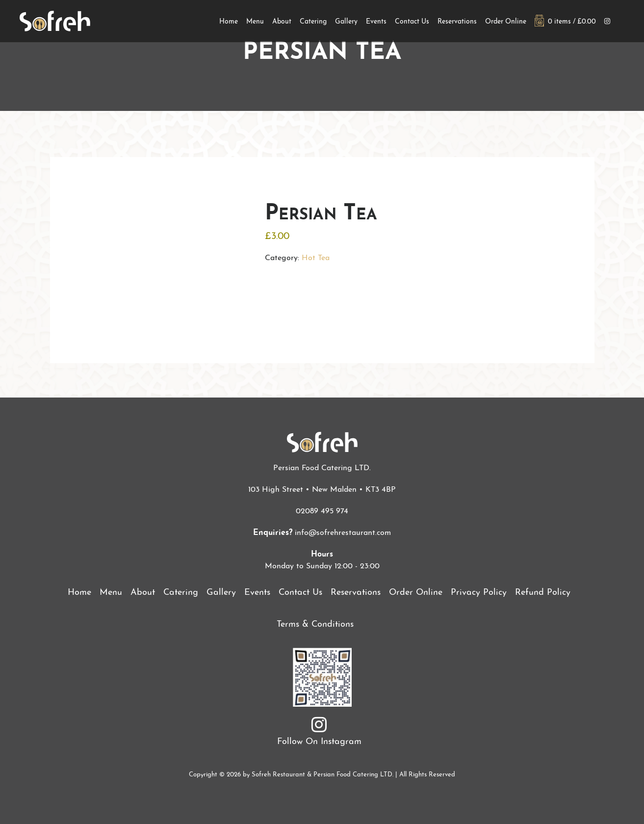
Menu (255, 22)
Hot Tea (316, 258)
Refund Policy (543, 593)
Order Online (506, 22)
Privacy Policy (479, 593)
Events (376, 22)
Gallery (346, 22)
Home (229, 22)
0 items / (565, 22)
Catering (313, 22)
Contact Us (412, 22)
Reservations (457, 22)
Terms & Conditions (315, 625)
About (282, 22)
